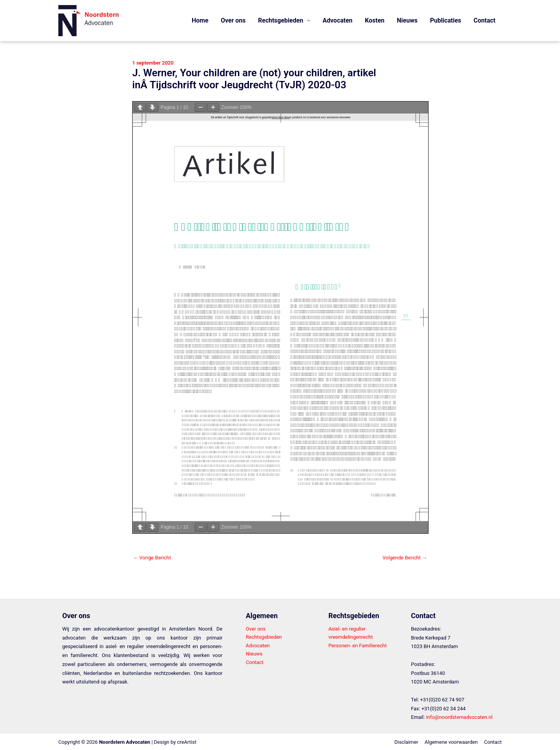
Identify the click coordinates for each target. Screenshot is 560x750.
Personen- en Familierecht (357, 646)
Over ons (233, 20)
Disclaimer (406, 742)
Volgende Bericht (405, 558)
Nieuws (407, 20)
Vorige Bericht (152, 558)
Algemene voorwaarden (451, 742)
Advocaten (338, 20)
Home (200, 20)
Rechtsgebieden (264, 637)
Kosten (374, 20)
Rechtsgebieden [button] (281, 20)
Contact (485, 20)
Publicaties (446, 20)
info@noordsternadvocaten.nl (459, 717)
